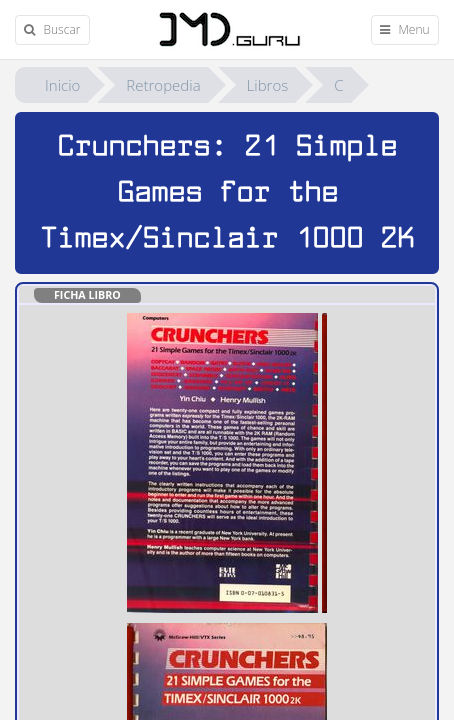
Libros (268, 85)
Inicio (62, 85)
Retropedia (163, 85)
